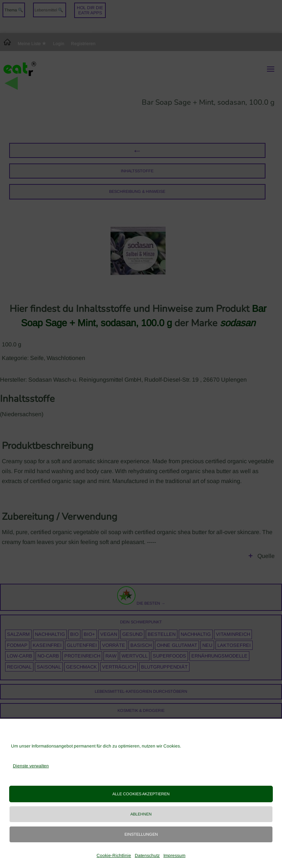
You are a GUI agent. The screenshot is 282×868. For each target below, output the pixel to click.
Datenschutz (147, 856)
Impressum (174, 856)
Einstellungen (141, 834)
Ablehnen (141, 814)
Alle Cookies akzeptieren (141, 794)
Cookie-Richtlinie (114, 856)
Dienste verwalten (31, 766)
